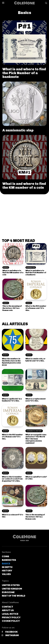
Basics (6, 268)
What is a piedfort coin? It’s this (36, 478)
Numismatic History (34, 431)
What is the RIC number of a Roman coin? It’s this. (36, 308)
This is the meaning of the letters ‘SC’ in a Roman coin (12, 308)
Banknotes (31, 268)
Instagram (12, 635)
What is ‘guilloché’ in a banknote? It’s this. (12, 400)
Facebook (12, 632)
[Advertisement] (24, 209)
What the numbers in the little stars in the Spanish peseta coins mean (11, 362)
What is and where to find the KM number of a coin (24, 186)
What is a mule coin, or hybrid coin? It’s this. (35, 360)
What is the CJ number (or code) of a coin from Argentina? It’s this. (12, 479)
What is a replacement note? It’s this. (36, 400)
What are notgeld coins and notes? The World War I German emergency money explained (36, 439)
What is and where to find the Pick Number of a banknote (24, 73)
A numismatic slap (18, 130)
